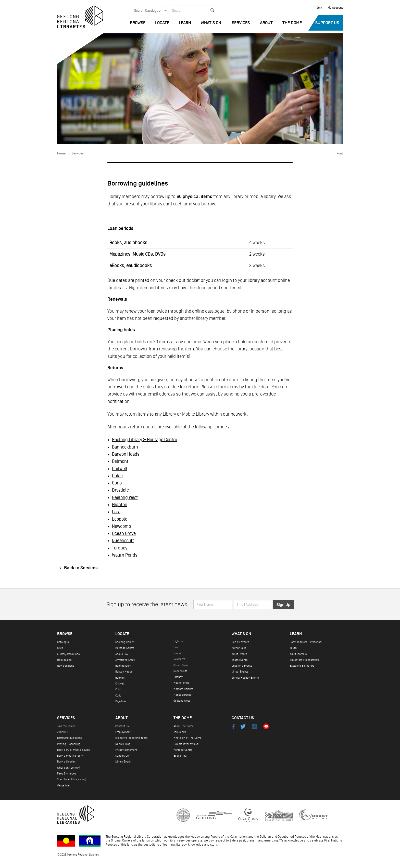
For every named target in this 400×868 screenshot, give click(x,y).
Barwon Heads (126, 454)
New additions (66, 666)
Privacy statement (126, 750)
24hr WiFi (62, 732)
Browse (138, 23)
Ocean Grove (124, 533)
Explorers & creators (302, 666)
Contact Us (243, 718)
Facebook (233, 726)
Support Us (327, 23)
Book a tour (180, 756)
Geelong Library (124, 642)
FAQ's (60, 648)
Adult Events (239, 654)
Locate (162, 23)
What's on (211, 23)
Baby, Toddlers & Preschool (306, 642)
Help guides (64, 660)
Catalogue (63, 642)
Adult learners (298, 654)
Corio (117, 483)
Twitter (243, 726)
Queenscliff (123, 541)
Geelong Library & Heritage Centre (145, 440)
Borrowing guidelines (69, 738)
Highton (120, 505)
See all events (240, 642)
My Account (335, 8)
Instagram (254, 726)
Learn (185, 23)
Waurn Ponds (125, 555)
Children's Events (242, 666)
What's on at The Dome (187, 738)
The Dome (292, 23)
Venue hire (63, 786)
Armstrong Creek (125, 660)
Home (61, 154)
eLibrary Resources (68, 654)
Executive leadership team (131, 738)
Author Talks (239, 648)
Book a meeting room (70, 756)
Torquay (120, 548)
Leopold (120, 519)
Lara (116, 512)
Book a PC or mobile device (73, 750)
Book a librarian (66, 762)
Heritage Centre (125, 648)
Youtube (266, 726)
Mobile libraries (182, 695)
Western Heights (183, 689)
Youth (293, 648)
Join (319, 8)
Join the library (66, 726)
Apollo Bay (122, 654)
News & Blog (123, 744)
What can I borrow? (69, 768)
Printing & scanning (69, 744)
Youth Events (240, 660)
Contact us (122, 726)
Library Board (123, 762)
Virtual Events (240, 672)
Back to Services (77, 568)
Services (241, 23)
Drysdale (120, 490)
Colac (117, 476)
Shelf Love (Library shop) (72, 779)
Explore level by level (186, 744)
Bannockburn (125, 447)
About (266, 23)
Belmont (120, 461)
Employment (123, 732)
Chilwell (120, 469)
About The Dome (184, 726)
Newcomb (122, 526)
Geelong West (125, 497)
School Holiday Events (245, 678)
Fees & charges (67, 774)
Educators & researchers (305, 660)
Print (340, 153)
